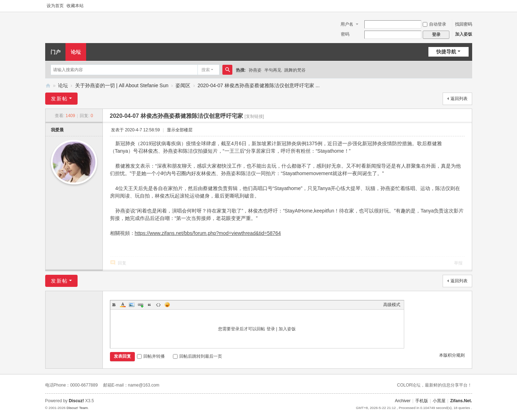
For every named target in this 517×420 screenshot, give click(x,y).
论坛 (76, 52)
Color (123, 305)
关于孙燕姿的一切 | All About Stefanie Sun (122, 85)
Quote (149, 305)
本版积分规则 (452, 355)
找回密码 (464, 24)
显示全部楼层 (180, 130)
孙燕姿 (255, 70)
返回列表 (459, 99)
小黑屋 (439, 401)
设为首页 (55, 6)
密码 (345, 34)
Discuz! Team (77, 408)
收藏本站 (75, 6)
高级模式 (392, 305)
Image (132, 305)
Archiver (403, 401)
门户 (56, 52)
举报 (458, 263)
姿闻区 (183, 85)
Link (141, 305)
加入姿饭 (464, 34)
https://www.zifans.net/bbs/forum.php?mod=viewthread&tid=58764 (208, 233)
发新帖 (59, 99)
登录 (271, 329)
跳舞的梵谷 (295, 70)
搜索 (206, 70)
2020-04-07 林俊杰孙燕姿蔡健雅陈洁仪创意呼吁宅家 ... (258, 85)
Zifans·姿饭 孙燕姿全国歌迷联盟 (48, 86)
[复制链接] (254, 116)
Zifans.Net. (461, 401)
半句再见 (273, 70)
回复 (122, 263)
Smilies (167, 305)
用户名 (347, 24)
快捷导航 (446, 52)
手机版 (422, 401)
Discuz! (76, 401)
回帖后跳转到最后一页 (197, 356)
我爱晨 (57, 130)
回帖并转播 (151, 356)
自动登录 (434, 24)
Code (158, 305)
